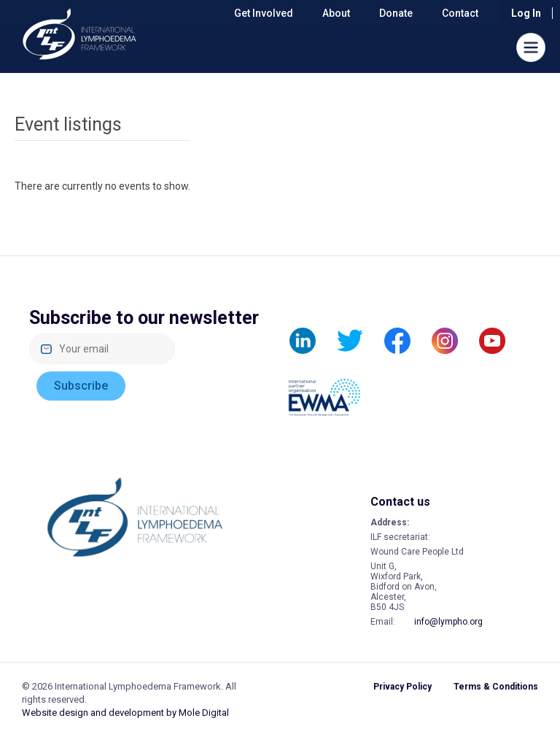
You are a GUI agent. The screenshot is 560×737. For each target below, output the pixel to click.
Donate (396, 13)
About (336, 13)
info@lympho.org (448, 622)
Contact (460, 13)
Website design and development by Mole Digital (125, 713)
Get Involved (264, 13)
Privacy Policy (402, 687)
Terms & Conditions (496, 687)
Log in (526, 13)
